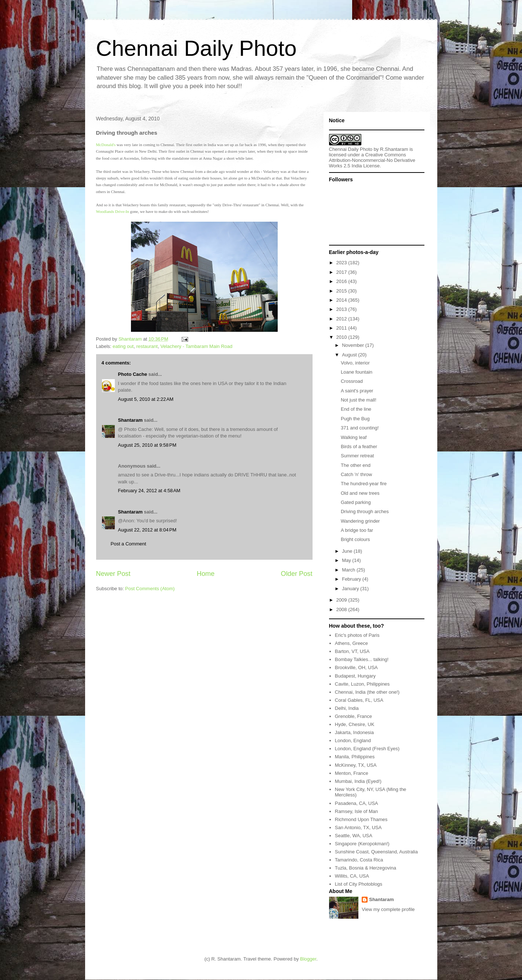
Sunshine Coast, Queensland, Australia (376, 852)
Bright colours (355, 539)
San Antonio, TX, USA (358, 827)
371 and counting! (360, 428)
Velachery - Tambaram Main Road (196, 346)
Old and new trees (360, 493)
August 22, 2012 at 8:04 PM (147, 530)
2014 (342, 300)
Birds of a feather (359, 447)
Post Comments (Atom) (150, 589)
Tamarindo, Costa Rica (359, 860)
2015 (342, 291)
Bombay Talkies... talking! (362, 659)
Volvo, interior (355, 363)
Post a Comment (129, 544)
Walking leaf (354, 437)
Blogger (308, 959)
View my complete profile (388, 909)
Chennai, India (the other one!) (367, 692)
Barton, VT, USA (352, 651)
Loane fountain (357, 372)
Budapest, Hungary (355, 676)
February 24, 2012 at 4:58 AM (149, 491)
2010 (342, 337)
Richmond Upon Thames (361, 819)
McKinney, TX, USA (356, 765)
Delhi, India (347, 708)
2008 (342, 609)
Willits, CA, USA (352, 876)
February (352, 579)
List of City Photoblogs (359, 884)
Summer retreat (357, 456)
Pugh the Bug (355, 419)
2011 (342, 328)
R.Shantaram (394, 149)
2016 (342, 281)
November (354, 345)
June (348, 551)
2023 (342, 263)
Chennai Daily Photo (196, 48)
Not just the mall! (359, 400)
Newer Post (113, 574)
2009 (342, 600)
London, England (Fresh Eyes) (367, 749)
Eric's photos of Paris (357, 635)
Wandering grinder (360, 521)
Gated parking (356, 502)
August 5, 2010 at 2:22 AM (146, 399)
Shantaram (130, 420)
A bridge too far (357, 530)
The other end (356, 465)
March (349, 570)
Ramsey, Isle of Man (357, 811)
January (351, 589)
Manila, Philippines (355, 757)
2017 (342, 272)
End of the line (356, 409)
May (347, 560)
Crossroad (352, 381)
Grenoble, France (353, 716)
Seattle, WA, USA (354, 836)
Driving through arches (365, 511)
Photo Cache (133, 374)
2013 (342, 309)
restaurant (147, 346)
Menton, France (352, 773)
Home (206, 574)
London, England (353, 741)
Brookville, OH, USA (356, 667)
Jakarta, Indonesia (354, 732)
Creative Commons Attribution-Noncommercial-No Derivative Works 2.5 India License (372, 160)
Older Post (297, 574)
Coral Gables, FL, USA (359, 700)
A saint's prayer (357, 391)
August (350, 355)
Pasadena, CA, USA (357, 803)
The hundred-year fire (364, 484)
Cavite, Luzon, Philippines (362, 684)
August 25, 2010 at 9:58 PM (147, 445)
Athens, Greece (351, 643)
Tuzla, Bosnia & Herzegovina (366, 868)
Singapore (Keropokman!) (362, 844)
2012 (342, 319)
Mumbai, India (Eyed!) (358, 781)
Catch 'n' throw (356, 474)
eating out (123, 346)
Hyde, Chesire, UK (355, 724)
